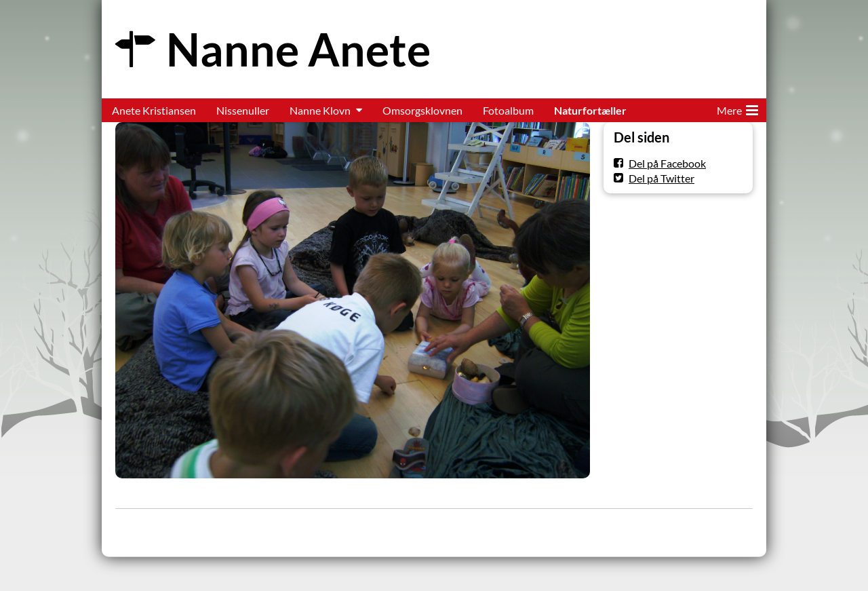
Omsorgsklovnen (422, 110)
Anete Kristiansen (154, 110)
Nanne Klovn (320, 110)
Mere (737, 108)
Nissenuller (243, 110)
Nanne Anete (298, 49)
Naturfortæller (590, 110)
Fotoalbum (508, 110)
